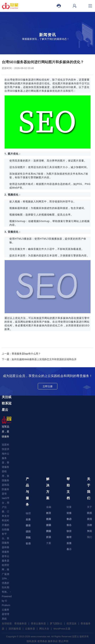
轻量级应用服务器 (28, 526)
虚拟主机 (28, 532)
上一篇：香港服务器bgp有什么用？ (21, 354)
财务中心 (69, 514)
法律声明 (89, 526)
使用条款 (42, 641)
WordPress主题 (62, 628)
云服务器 (28, 520)
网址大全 (44, 628)
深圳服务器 (15, 628)
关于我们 (89, 508)
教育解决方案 (49, 514)
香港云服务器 (38, 623)
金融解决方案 (49, 508)
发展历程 (89, 520)
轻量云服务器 (69, 508)
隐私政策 (32, 641)
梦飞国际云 (56, 623)
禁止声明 (63, 641)
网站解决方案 (49, 532)
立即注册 (48, 386)
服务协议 (69, 526)
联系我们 (89, 514)
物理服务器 (28, 514)
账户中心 (69, 520)
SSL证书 (28, 538)
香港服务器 (20, 623)
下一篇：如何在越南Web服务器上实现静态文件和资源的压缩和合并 (39, 359)
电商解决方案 (49, 520)
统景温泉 (72, 623)
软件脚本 (69, 532)
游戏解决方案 (49, 526)
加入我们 (89, 532)
